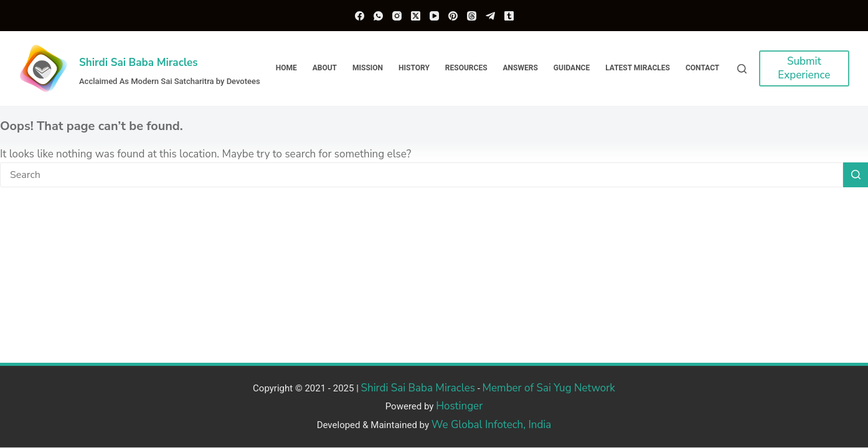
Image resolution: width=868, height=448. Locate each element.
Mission (368, 68)
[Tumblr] (509, 16)
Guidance (572, 68)
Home (286, 68)
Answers (521, 68)
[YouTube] (434, 16)
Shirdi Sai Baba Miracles (139, 63)
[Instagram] (397, 16)
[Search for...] (422, 175)
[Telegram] (490, 16)
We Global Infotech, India (492, 425)
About (325, 68)
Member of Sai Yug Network (549, 388)
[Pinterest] (453, 16)
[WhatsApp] (378, 16)
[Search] (742, 69)
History (414, 68)
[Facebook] (360, 16)
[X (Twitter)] (416, 16)
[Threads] (472, 16)
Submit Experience (804, 68)
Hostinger (459, 406)
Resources (466, 68)
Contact (702, 68)
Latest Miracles (638, 68)
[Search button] (856, 175)
